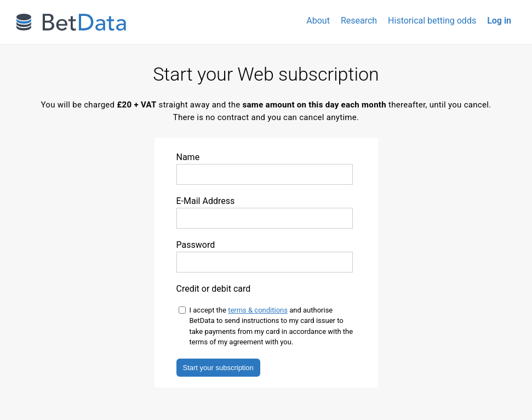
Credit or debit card (214, 289)
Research (359, 21)
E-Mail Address (265, 212)
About (318, 21)
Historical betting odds (432, 21)
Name (265, 168)
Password (265, 256)
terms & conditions (258, 310)
